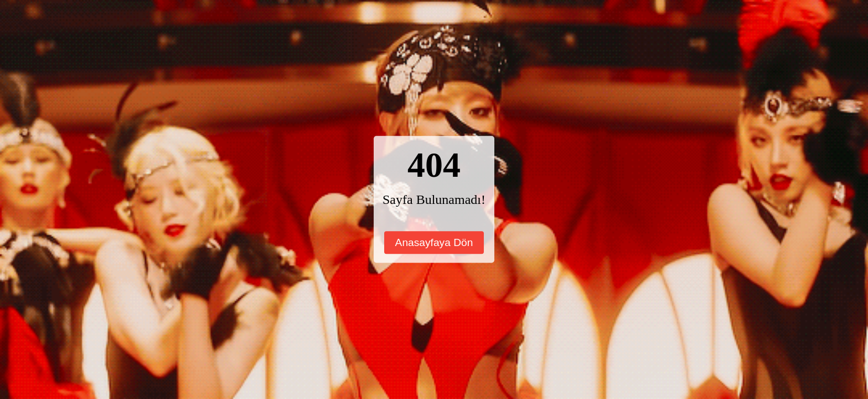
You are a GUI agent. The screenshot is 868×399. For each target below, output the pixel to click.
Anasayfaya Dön (434, 242)
